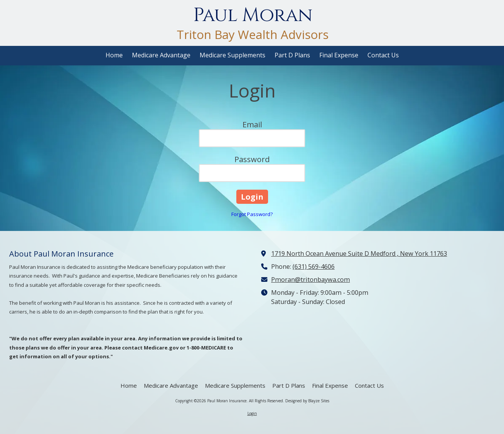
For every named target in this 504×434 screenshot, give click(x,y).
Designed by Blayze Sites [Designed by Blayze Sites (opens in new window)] (307, 401)
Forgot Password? (252, 214)
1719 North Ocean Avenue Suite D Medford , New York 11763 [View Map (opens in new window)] (359, 254)
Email (252, 124)
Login (252, 413)
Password (252, 159)
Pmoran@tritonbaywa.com (311, 280)
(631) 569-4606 (314, 267)
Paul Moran (253, 15)
